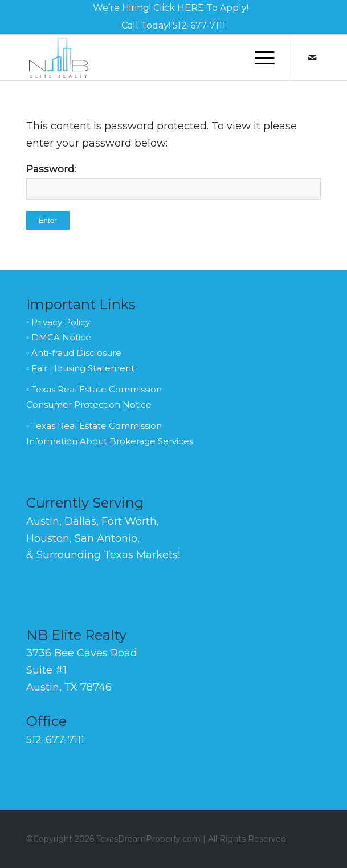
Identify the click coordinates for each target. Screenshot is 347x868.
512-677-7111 (199, 25)
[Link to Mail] (312, 58)
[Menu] (259, 58)
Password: (174, 181)
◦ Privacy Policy (58, 322)
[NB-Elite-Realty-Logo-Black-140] (144, 58)
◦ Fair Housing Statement (80, 368)
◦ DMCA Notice (59, 337)
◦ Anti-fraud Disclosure (74, 353)
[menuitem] (171, 8)
